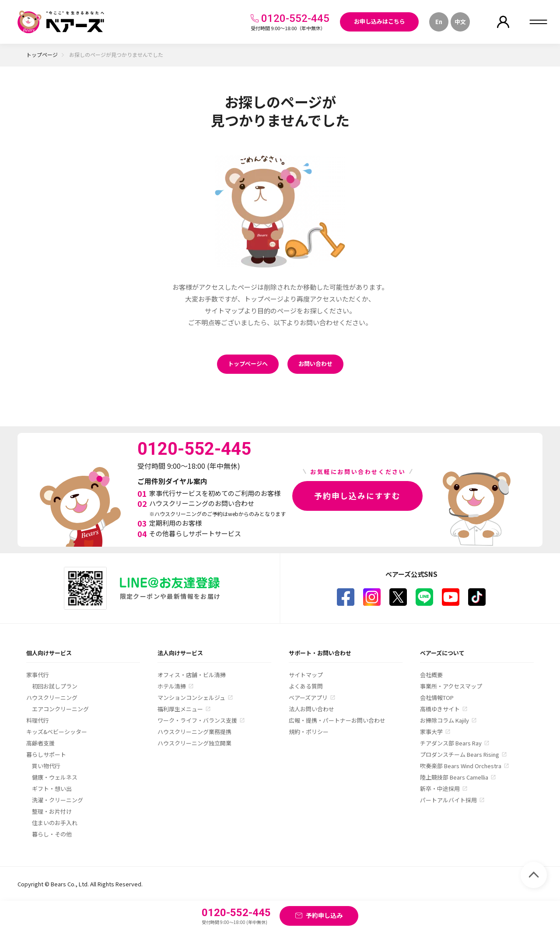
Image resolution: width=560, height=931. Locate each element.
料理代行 (38, 720)
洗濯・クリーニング (58, 800)
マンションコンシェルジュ (191, 697)
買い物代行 (46, 766)
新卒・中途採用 (440, 789)
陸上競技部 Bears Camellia (454, 777)
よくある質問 (306, 686)
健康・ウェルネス (55, 777)
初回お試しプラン (55, 686)
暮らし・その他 (52, 834)
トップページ (42, 54)
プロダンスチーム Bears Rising (460, 754)
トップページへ (248, 364)
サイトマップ (306, 675)
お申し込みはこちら (380, 21)
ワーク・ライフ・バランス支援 (197, 720)
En (439, 22)
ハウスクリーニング (52, 697)
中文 (460, 22)
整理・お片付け (52, 811)
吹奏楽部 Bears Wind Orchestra (461, 766)
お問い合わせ (315, 364)
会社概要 (431, 675)
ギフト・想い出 (52, 789)
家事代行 (38, 675)
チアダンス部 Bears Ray (451, 743)
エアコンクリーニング (60, 709)
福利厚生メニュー (180, 709)
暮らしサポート (46, 754)
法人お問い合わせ (311, 709)
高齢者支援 (40, 743)
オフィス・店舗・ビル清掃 (192, 675)
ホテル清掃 (172, 686)
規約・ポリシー (309, 732)
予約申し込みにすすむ (357, 495)
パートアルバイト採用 (448, 800)
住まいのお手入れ (55, 823)
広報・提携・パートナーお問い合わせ (337, 720)
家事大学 (431, 732)
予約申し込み (324, 915)
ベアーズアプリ (308, 697)
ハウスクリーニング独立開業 (194, 743)
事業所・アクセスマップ (451, 686)
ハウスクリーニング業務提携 (194, 732)
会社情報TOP (437, 697)
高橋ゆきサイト (440, 709)
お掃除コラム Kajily (444, 720)
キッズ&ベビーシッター (57, 732)
